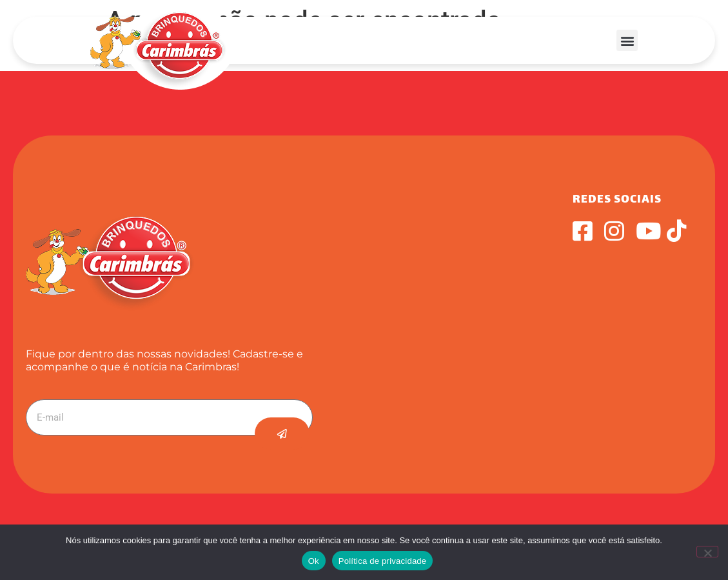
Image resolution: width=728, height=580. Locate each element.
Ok (314, 561)
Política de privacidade (383, 561)
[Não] (707, 552)
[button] (627, 40)
